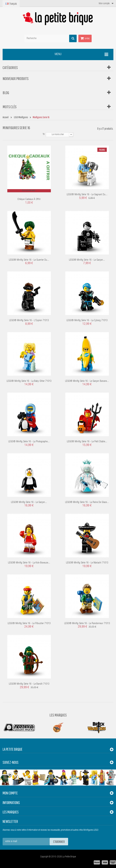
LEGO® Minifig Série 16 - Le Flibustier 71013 (29, 623)
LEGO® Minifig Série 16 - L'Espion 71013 (29, 321)
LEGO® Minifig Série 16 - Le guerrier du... (29, 260)
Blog (6, 93)
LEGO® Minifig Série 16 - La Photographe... (29, 442)
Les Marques (58, 715)
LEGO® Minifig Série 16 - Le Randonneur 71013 (87, 623)
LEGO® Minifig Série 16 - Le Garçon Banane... (87, 381)
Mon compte (10, 793)
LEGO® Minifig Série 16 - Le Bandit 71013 (29, 684)
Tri (44, 134)
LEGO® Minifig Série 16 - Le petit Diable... (87, 442)
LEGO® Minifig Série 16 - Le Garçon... (87, 260)
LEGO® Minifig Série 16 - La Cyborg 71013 (87, 321)
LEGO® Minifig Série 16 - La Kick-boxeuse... (29, 563)
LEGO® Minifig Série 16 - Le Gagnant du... (87, 195)
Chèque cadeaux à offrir (29, 199)
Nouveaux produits (16, 78)
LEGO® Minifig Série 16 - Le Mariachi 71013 (87, 563)
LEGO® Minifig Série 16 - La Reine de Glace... (87, 502)
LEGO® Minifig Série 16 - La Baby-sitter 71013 (29, 381)
